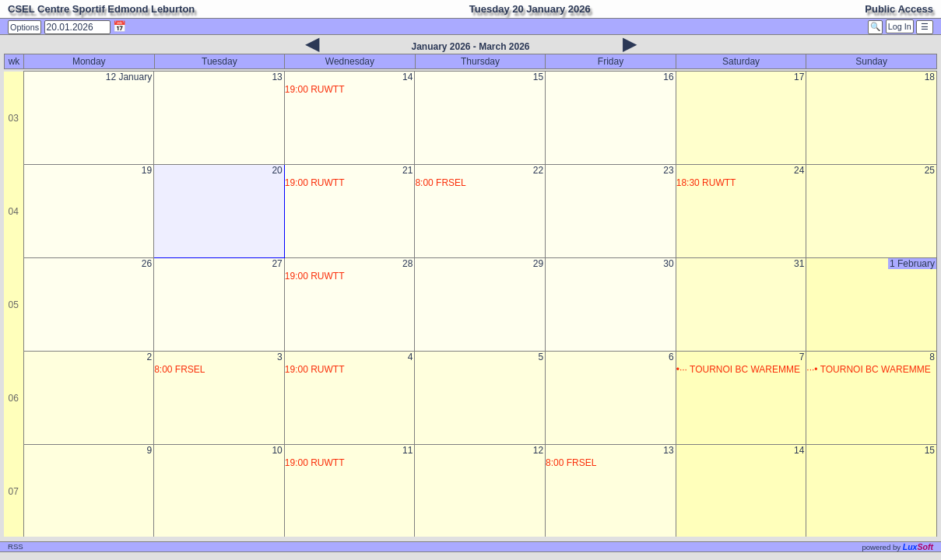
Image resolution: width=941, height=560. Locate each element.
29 (538, 264)
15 (538, 77)
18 (930, 77)
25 (930, 170)
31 (799, 264)
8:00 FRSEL (440, 183)
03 (14, 118)
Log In (900, 26)
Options (25, 27)
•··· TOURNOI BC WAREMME (738, 369)
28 (407, 264)
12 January (129, 77)
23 (668, 170)
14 (407, 77)
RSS (16, 546)
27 (277, 264)
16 (668, 77)
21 (407, 170)
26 (147, 264)
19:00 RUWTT (315, 89)
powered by (897, 547)
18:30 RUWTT (706, 183)
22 (538, 170)
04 (14, 212)
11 (407, 450)
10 (277, 450)
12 (538, 450)
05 (14, 305)
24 (799, 170)
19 (147, 170)
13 (277, 77)
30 (668, 264)
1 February (912, 264)
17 (799, 77)
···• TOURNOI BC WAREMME (868, 369)
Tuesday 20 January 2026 (530, 9)
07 (14, 492)
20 (277, 170)
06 (14, 398)
